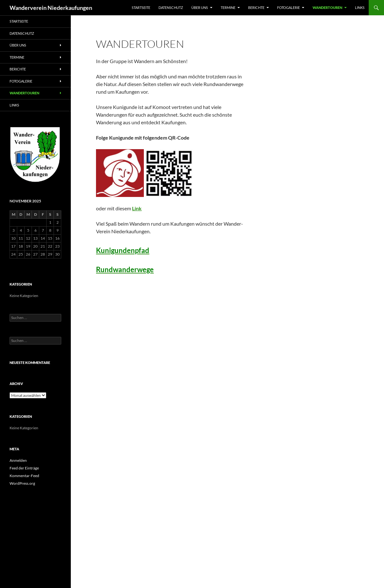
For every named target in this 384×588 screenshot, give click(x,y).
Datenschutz (171, 7)
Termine (228, 7)
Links (360, 7)
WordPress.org (22, 483)
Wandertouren (327, 7)
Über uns (200, 7)
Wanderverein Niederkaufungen (51, 8)
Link (137, 208)
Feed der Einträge (24, 468)
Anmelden (18, 460)
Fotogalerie (288, 7)
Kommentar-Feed (24, 476)
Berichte (256, 7)
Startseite (141, 7)
